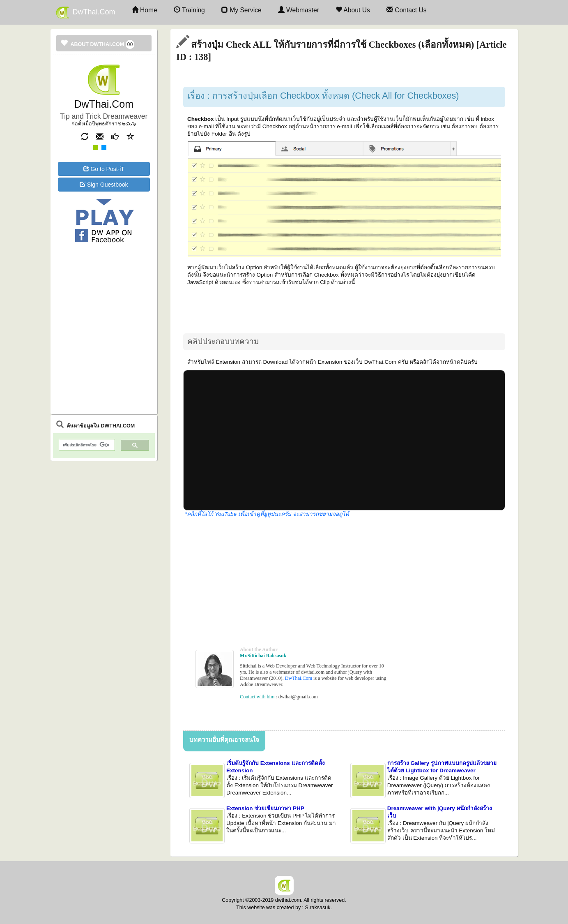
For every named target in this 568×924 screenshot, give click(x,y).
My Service (241, 10)
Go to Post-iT (104, 169)
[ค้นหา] (86, 445)
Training (189, 10)
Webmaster (299, 10)
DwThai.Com (86, 12)
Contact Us (407, 10)
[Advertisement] (104, 278)
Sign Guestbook (104, 185)
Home (145, 10)
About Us (353, 10)
